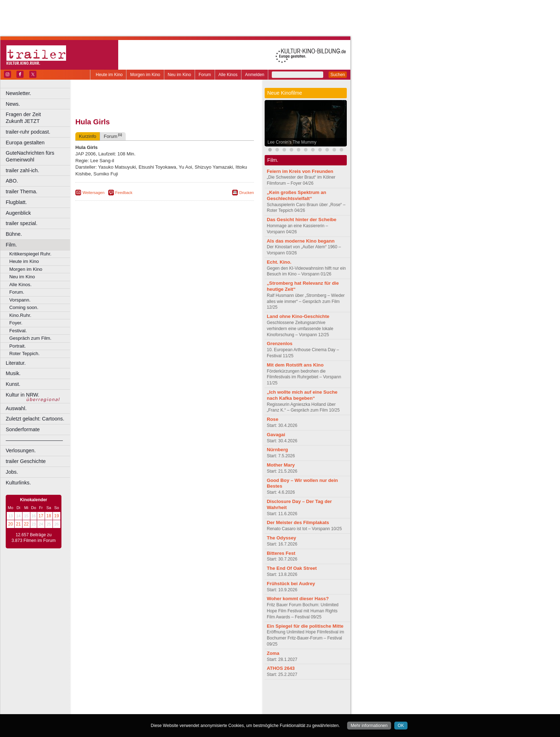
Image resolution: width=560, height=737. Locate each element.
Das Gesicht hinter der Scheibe (302, 220)
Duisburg (217, 709)
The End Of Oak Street (292, 568)
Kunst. (13, 384)
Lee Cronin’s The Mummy (292, 142)
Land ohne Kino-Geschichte (298, 316)
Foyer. (16, 323)
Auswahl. (16, 408)
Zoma (273, 653)
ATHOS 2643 (281, 668)
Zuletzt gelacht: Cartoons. (35, 419)
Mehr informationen (369, 726)
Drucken (247, 193)
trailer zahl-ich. (22, 170)
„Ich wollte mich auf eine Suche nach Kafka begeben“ (302, 395)
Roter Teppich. (24, 353)
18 (49, 516)
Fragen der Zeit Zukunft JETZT (39, 118)
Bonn (125, 709)
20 (11, 524)
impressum (161, 697)
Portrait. (17, 346)
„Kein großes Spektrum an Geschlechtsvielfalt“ (296, 195)
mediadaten (223, 697)
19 (57, 516)
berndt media (134, 697)
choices (127, 703)
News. (13, 104)
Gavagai (276, 435)
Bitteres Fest (281, 553)
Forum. (17, 292)
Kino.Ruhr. (20, 315)
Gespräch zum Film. (30, 338)
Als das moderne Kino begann (301, 241)
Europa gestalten (25, 143)
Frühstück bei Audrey (291, 584)
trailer (165, 703)
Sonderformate (23, 429)
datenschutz (186, 697)
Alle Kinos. (20, 285)
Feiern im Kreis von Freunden (300, 171)
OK (401, 726)
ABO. (12, 181)
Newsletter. (18, 93)
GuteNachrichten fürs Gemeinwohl (30, 156)
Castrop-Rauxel (147, 709)
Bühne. (14, 234)
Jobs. (12, 472)
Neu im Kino (179, 75)
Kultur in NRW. (22, 395)
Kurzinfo (87, 136)
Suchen (338, 75)
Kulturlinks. (18, 483)
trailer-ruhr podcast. (28, 132)
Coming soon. (24, 307)
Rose (272, 419)
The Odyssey (281, 538)
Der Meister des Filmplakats (298, 522)
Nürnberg (277, 450)
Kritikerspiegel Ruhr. (30, 254)
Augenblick (18, 213)
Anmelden (255, 75)
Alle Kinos (228, 75)
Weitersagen (94, 193)
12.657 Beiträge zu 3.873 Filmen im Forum (33, 538)
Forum (205, 75)
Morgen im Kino (145, 75)
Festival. (18, 331)
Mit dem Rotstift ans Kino (295, 365)
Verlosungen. (21, 450)
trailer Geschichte (26, 461)
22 (26, 524)
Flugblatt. (16, 202)
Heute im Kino (109, 75)
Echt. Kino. (279, 262)
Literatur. (16, 363)
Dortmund (174, 709)
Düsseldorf (196, 709)
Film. (11, 245)
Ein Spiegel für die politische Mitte (305, 626)
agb (205, 697)
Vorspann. (20, 300)
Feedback (124, 193)
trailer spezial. (22, 223)
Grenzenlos (280, 343)
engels (143, 703)
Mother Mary (281, 465)
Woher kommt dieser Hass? (298, 599)
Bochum (110, 709)
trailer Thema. (22, 191)
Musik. (13, 373)
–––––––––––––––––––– (34, 440)
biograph (107, 703)
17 (41, 516)
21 (18, 524)
